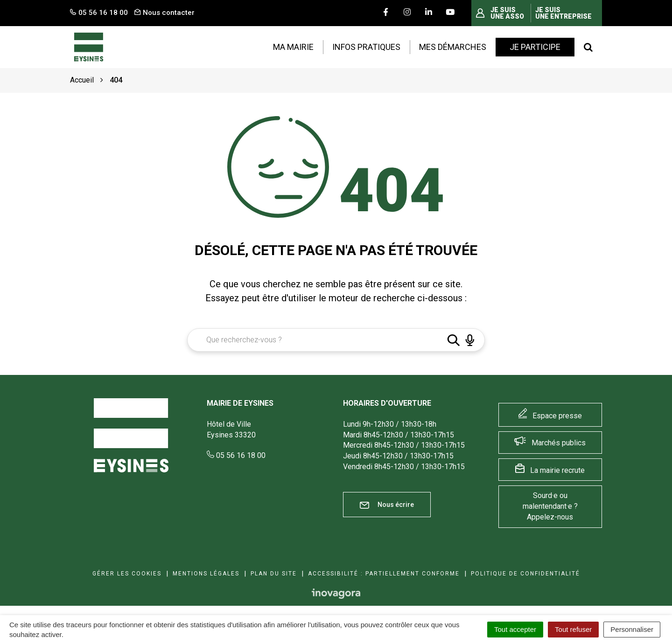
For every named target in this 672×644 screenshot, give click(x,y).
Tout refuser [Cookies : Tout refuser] (573, 629)
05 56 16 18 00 (236, 455)
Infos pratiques (366, 47)
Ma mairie (293, 47)
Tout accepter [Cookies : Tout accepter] (515, 629)
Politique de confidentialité (525, 574)
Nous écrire (387, 505)
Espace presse (557, 416)
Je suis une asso (507, 13)
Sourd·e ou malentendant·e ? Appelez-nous (550, 506)
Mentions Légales (206, 574)
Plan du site (274, 574)
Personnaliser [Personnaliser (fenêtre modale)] (632, 629)
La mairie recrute (557, 470)
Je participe (535, 47)
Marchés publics (559, 443)
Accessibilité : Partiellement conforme (384, 574)
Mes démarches (453, 47)
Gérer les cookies (127, 574)
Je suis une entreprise (563, 13)
